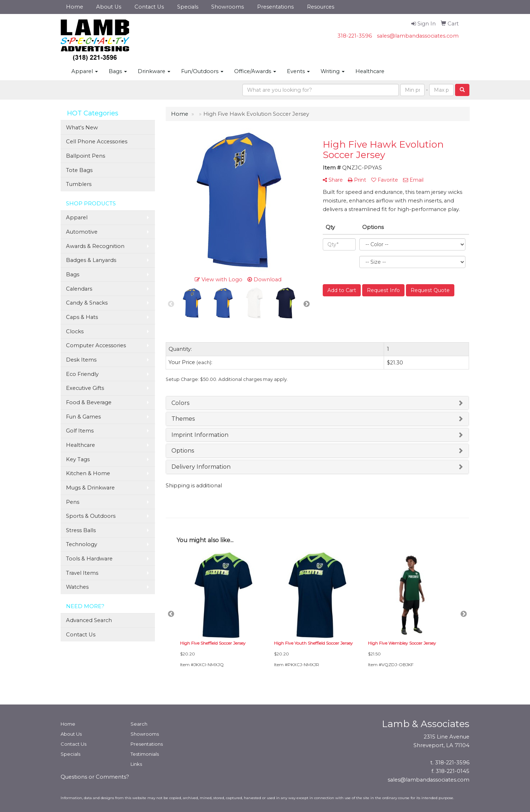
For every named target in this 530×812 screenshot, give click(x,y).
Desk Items (81, 360)
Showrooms (228, 7)
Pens (73, 502)
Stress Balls (81, 530)
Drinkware (154, 71)
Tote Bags (79, 170)
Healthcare (370, 71)
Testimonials (145, 754)
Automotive (82, 232)
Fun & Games (83, 417)
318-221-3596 (355, 36)
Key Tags (78, 459)
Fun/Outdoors (202, 71)
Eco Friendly (82, 374)
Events (298, 71)
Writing (333, 71)
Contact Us (149, 7)
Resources (321, 7)
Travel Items (82, 573)
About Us (109, 7)
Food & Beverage (89, 402)
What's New (82, 128)
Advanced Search (89, 620)
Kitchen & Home (88, 473)
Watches (77, 587)
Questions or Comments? (95, 777)
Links (136, 764)
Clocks (75, 331)
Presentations (275, 7)
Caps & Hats (82, 317)
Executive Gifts (85, 388)
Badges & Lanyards (91, 260)
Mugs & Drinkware (90, 488)
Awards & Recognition (95, 246)
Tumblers (79, 184)
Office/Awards (255, 71)
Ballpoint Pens (86, 156)
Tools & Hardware (89, 559)
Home (75, 7)
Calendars (79, 289)
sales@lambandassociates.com (418, 36)
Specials (188, 7)
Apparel (85, 71)
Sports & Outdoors (91, 516)
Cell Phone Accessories (97, 142)
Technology (82, 544)
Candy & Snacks (87, 303)
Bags (118, 71)
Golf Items (80, 431)
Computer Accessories (96, 345)
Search (139, 724)
